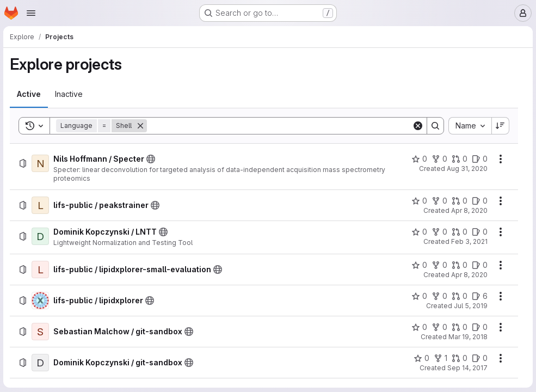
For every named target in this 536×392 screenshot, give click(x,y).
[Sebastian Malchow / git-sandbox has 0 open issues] (479, 327)
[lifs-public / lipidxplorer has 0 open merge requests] (458, 296)
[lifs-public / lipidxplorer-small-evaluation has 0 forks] (438, 265)
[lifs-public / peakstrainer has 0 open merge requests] (458, 201)
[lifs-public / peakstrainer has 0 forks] (438, 201)
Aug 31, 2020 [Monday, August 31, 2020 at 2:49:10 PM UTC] (466, 169)
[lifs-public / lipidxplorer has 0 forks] (438, 296)
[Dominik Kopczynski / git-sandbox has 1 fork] (439, 358)
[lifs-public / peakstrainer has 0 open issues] (479, 201)
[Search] (279, 126)
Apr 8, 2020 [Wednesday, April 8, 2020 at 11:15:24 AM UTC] (468, 275)
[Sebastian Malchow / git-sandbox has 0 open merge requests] (458, 327)
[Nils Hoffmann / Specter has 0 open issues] (479, 159)
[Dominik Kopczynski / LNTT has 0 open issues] (479, 232)
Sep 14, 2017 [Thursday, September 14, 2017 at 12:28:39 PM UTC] (466, 368)
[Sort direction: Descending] (500, 126)
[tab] (30, 94)
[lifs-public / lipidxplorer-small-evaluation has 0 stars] (418, 265)
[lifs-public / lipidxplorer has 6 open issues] (479, 296)
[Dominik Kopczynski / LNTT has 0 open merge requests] (458, 232)
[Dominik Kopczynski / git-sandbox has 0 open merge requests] (458, 358)
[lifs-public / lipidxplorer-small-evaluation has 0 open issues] (479, 265)
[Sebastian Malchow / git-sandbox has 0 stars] (418, 327)
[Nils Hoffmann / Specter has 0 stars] (418, 159)
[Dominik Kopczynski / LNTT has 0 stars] (418, 232)
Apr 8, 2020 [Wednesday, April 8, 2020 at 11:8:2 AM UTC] (468, 210)
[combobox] (469, 126)
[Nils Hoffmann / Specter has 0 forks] (438, 159)
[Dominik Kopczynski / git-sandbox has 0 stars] (420, 358)
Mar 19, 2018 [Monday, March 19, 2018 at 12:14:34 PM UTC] (467, 337)
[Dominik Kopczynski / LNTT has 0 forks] (438, 232)
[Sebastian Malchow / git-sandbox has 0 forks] (438, 327)
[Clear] (417, 126)
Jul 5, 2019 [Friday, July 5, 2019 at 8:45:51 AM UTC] (470, 306)
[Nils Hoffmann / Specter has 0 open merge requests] (458, 159)
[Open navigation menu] (31, 13)
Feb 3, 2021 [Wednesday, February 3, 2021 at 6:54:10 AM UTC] (468, 241)
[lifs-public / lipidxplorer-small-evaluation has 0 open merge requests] (458, 265)
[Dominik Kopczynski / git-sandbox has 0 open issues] (479, 358)
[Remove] (141, 126)
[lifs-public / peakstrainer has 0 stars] (418, 201)
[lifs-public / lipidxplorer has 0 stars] (418, 296)
